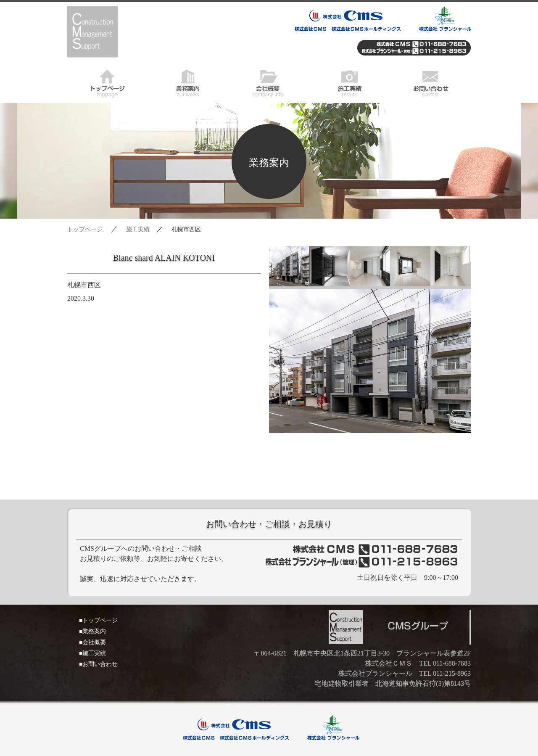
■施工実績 (92, 653)
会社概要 (269, 82)
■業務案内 (92, 631)
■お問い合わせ (98, 664)
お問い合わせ (430, 82)
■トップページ (98, 620)
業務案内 (188, 82)
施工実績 (350, 82)
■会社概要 (92, 642)
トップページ (108, 82)
